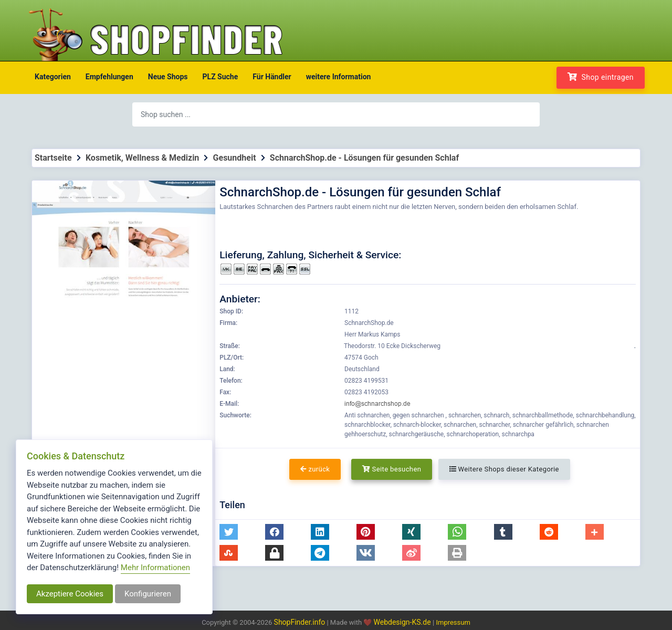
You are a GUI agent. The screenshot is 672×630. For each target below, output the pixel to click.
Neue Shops (168, 77)
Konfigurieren (148, 594)
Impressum (453, 622)
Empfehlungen (109, 77)
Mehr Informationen (155, 568)
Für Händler (272, 77)
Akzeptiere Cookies (70, 594)
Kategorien (53, 77)
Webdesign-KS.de (403, 622)
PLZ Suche (220, 77)
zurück (315, 469)
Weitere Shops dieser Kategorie (504, 469)
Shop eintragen (601, 77)
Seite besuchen (392, 469)
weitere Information (339, 77)
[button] (229, 532)
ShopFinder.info (300, 622)
